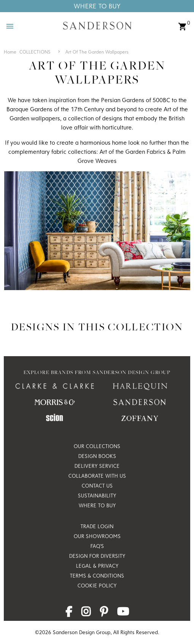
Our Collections (97, 446)
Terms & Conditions (97, 576)
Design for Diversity (97, 556)
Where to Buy (97, 505)
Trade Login (97, 526)
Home (10, 52)
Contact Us (97, 486)
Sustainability (97, 496)
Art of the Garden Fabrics (132, 152)
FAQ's (97, 546)
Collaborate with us (97, 476)
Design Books (97, 456)
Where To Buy (97, 6)
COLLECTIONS (35, 52)
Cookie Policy (97, 586)
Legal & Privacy (97, 566)
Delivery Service (97, 466)
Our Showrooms (97, 536)
